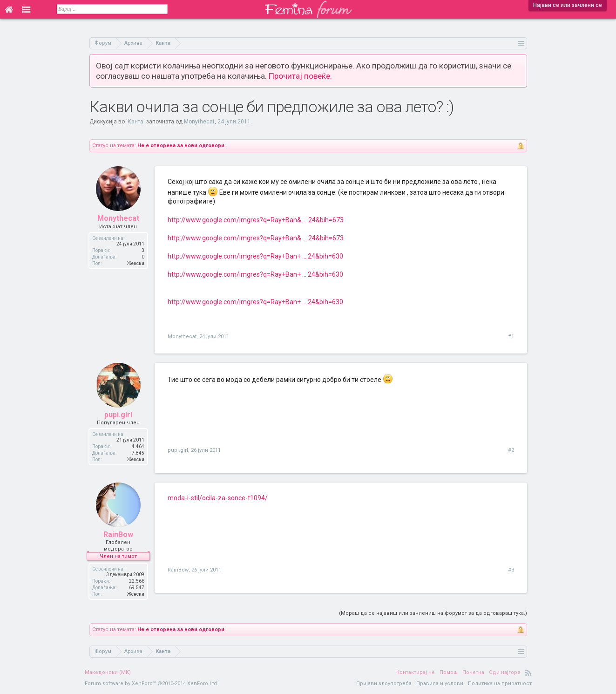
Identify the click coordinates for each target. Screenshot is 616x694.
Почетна (473, 672)
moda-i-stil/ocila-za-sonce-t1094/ (218, 498)
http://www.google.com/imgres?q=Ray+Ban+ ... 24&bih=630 (255, 256)
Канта (135, 122)
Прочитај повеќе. (300, 76)
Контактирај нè (416, 672)
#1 (511, 337)
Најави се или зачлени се (568, 5)
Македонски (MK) (108, 672)
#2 (511, 450)
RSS (528, 673)
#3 (511, 570)
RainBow (118, 534)
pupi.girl (118, 415)
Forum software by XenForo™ (152, 684)
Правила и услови (440, 684)
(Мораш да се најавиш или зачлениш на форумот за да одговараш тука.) (433, 613)
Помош (449, 672)
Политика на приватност (500, 684)
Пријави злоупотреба (384, 684)
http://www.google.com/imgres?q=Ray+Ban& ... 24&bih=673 (256, 220)
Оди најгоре (505, 672)
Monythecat (199, 122)
